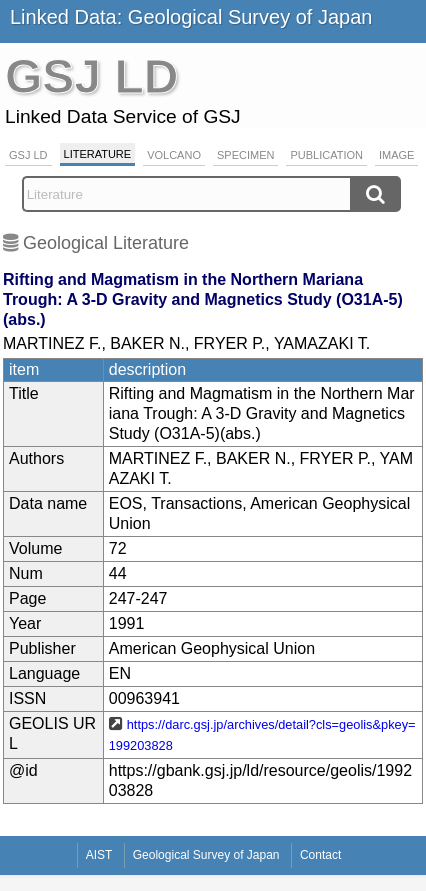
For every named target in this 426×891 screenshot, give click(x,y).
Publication (326, 155)
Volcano (174, 155)
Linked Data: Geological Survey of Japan (191, 17)
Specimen (245, 155)
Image (396, 155)
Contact (320, 855)
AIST (99, 855)
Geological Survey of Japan (206, 855)
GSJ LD (28, 155)
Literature (98, 154)
